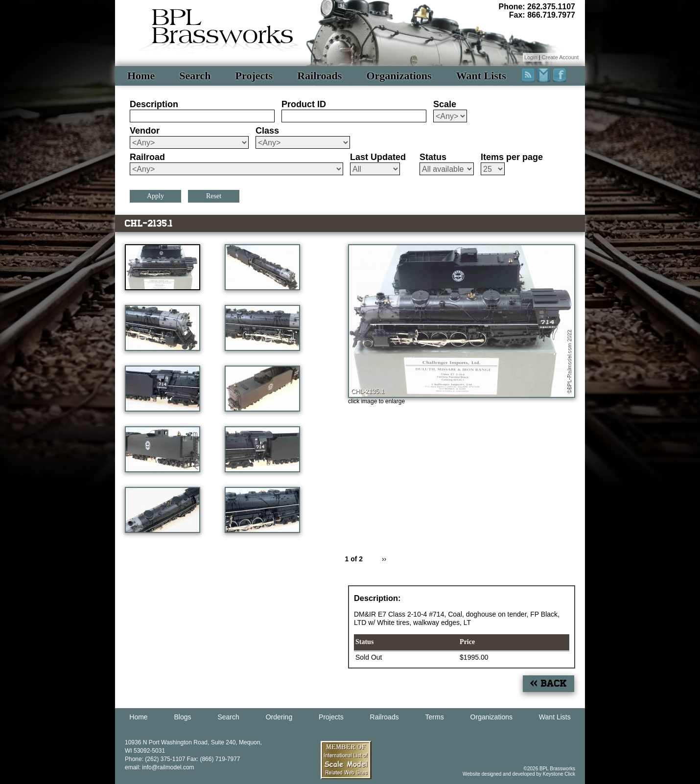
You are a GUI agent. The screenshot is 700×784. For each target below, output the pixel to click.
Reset (214, 196)
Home (141, 76)
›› (384, 559)
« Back (548, 683)
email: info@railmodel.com (160, 767)
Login (531, 57)
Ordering (279, 717)
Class (267, 131)
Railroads (319, 76)
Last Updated (378, 157)
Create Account (560, 57)
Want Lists (481, 76)
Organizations (399, 76)
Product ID (304, 104)
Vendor (145, 131)
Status (433, 157)
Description (154, 104)
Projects (254, 76)
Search (195, 76)
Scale (445, 104)
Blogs (183, 717)
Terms (435, 717)
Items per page (512, 157)
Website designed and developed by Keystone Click (519, 774)
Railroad (147, 157)
